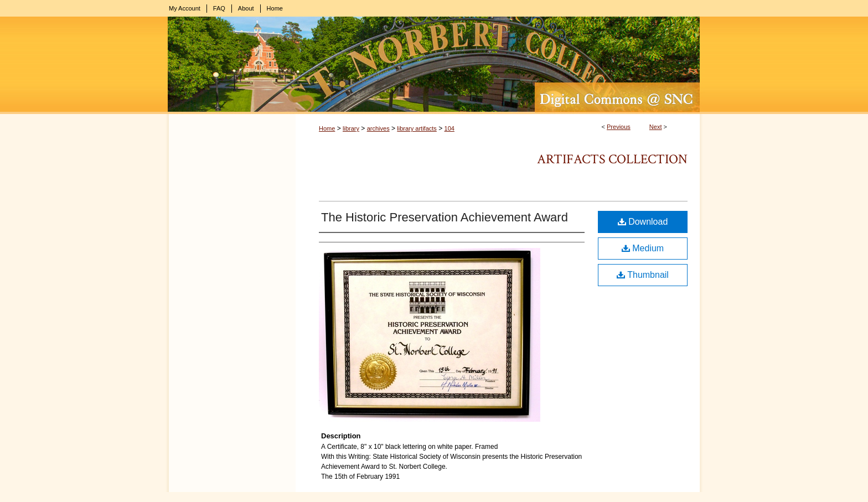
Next (656, 127)
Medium (643, 248)
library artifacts (417, 128)
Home (327, 128)
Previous (619, 127)
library (351, 128)
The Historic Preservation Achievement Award (445, 217)
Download (643, 222)
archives (378, 128)
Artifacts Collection (612, 159)
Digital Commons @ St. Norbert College (434, 65)
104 (449, 128)
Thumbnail (643, 275)
